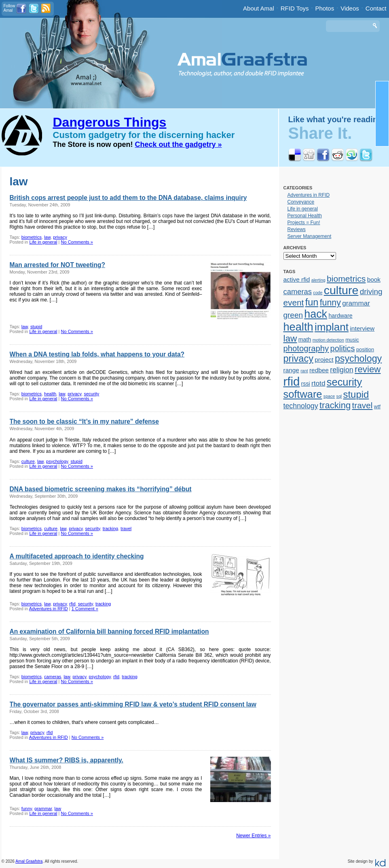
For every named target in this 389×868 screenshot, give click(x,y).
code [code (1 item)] (318, 293)
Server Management (310, 236)
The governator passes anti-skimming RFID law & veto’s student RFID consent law (133, 704)
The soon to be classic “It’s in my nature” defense (84, 421)
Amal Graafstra (29, 861)
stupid (36, 327)
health (50, 394)
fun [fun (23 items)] (312, 302)
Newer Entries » (253, 836)
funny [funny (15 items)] (330, 303)
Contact (376, 8)
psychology (57, 461)
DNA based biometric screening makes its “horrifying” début (101, 489)
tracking (111, 528)
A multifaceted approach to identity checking (77, 556)
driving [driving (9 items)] (371, 292)
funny (27, 809)
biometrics (32, 237)
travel (126, 528)
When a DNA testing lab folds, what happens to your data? (97, 354)
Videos (350, 8)
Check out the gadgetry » (179, 144)
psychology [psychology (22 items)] (358, 359)
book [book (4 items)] (374, 279)
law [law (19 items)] (290, 338)
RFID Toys (295, 8)
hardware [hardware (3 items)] (340, 316)
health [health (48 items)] (298, 327)
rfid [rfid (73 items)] (292, 381)
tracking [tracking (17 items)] (335, 405)
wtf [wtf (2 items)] (377, 406)
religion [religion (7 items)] (341, 370)
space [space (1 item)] (329, 396)
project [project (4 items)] (324, 360)
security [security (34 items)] (344, 382)
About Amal (259, 8)
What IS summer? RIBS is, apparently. (67, 760)
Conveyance (301, 202)
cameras (53, 677)
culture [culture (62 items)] (341, 290)
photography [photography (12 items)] (306, 348)
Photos (325, 8)
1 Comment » (85, 609)
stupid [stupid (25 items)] (356, 394)
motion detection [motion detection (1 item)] (328, 340)
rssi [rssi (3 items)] (306, 384)
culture (28, 461)
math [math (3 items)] (305, 340)
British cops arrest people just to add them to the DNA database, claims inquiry (128, 198)
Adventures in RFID (49, 609)
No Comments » (77, 242)
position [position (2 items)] (365, 349)
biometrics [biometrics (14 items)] (346, 279)
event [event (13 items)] (294, 302)
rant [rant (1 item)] (304, 371)
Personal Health (305, 216)
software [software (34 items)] (303, 394)
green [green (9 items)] (293, 315)
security (91, 394)
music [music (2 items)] (352, 340)
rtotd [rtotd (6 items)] (318, 383)
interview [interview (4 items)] (362, 328)
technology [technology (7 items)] (301, 406)
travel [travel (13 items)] (363, 405)
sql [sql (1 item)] (339, 396)
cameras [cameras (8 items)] (298, 292)
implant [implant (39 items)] (332, 327)
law (47, 237)
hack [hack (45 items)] (316, 314)
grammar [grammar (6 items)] (356, 303)
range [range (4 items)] (291, 370)
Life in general (43, 242)
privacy (60, 237)
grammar (43, 809)
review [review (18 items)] (368, 369)
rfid (72, 604)
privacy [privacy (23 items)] (298, 359)
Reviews (297, 229)
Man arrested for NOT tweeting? (58, 265)
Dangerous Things (110, 122)
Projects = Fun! (304, 223)
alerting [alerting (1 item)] (318, 280)
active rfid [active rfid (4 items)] (297, 279)
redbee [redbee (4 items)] (319, 370)
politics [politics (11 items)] (343, 348)
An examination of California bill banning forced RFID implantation (109, 631)
